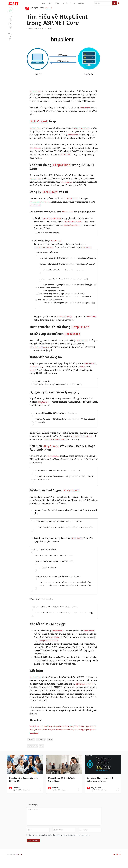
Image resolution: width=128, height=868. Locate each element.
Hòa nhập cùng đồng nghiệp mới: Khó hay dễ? (25, 789)
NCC (50, 3)
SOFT (57, 3)
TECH (73, 3)
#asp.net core (32, 756)
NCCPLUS (19, 864)
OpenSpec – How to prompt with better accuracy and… (102, 789)
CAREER (81, 3)
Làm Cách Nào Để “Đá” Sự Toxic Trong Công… (62, 789)
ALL (44, 3)
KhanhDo (17, 798)
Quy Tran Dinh (96, 798)
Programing (41, 749)
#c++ (42, 756)
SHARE (65, 3)
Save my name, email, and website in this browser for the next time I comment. (59, 845)
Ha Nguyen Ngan (41, 14)
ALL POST (31, 749)
